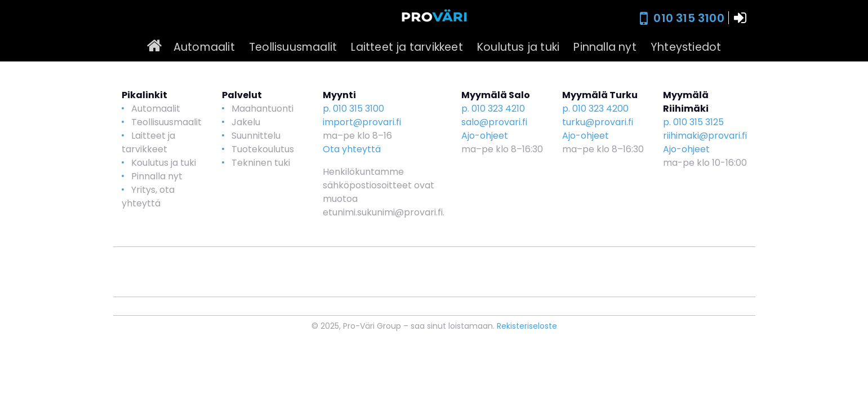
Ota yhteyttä (352, 149)
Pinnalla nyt (605, 47)
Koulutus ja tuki (518, 47)
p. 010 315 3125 (693, 122)
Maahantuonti (262, 109)
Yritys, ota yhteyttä (148, 197)
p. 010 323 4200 (595, 109)
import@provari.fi (362, 122)
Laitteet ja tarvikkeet (407, 47)
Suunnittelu (256, 136)
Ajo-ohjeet (485, 136)
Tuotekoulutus (263, 149)
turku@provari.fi (598, 122)
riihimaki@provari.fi (705, 136)
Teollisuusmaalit (293, 47)
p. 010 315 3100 (353, 109)
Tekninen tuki (261, 163)
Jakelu (246, 122)
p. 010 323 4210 (493, 109)
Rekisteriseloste (527, 326)
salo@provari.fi (494, 122)
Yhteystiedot (686, 47)
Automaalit (204, 47)
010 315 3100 (689, 18)
